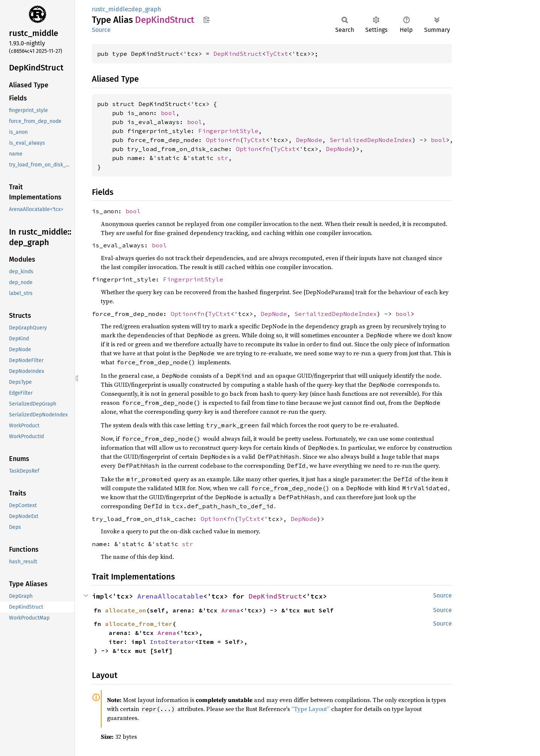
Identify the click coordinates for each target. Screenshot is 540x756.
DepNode (309, 140)
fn (236, 140)
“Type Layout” (310, 709)
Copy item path (206, 19)
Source (101, 30)
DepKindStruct (238, 54)
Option (217, 140)
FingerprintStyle (228, 131)
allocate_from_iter (139, 624)
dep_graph (146, 9)
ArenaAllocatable (170, 596)
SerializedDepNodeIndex (371, 140)
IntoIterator (172, 642)
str (223, 158)
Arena (231, 610)
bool (168, 113)
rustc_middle (110, 9)
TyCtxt (277, 54)
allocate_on (126, 610)
